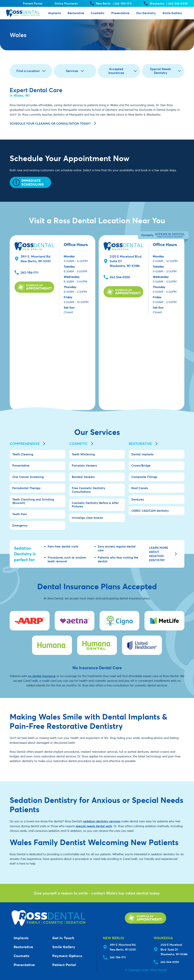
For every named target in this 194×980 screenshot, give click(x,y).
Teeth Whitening (83, 454)
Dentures (138, 499)
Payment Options (67, 956)
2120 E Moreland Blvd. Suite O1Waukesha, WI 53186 (174, 949)
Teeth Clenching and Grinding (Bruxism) (33, 501)
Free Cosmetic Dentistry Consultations (89, 490)
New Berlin (111, 3)
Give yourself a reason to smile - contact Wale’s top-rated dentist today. (97, 893)
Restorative (76, 13)
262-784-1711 (29, 272)
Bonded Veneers (83, 477)
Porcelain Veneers (84, 465)
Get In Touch (63, 938)
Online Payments (66, 3)
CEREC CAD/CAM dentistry (150, 511)
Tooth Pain (20, 514)
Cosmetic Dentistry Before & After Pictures (95, 505)
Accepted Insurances (123, 71)
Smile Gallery (172, 13)
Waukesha (166, 3)
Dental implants (142, 454)
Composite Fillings (144, 477)
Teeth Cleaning (23, 454)
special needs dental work (94, 826)
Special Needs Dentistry (165, 71)
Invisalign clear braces (87, 518)
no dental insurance (42, 676)
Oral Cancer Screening (28, 477)
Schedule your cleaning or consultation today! (53, 123)
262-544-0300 (120, 277)
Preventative (120, 13)
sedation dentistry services (102, 821)
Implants (55, 13)
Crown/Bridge (141, 465)
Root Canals (140, 488)
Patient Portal (33, 3)
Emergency (20, 525)
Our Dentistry (146, 13)
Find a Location (31, 71)
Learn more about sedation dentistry (163, 554)
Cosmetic (98, 13)
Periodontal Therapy (26, 488)
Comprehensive (27, 444)
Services (75, 71)
